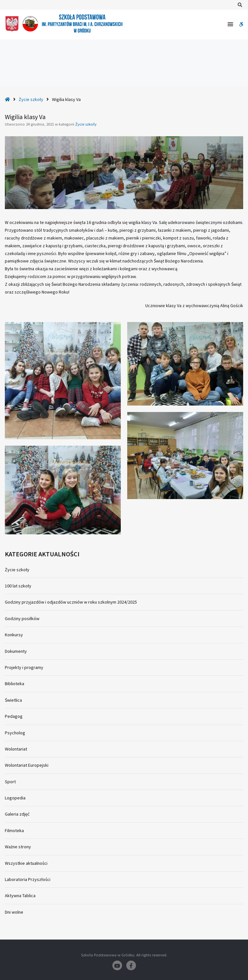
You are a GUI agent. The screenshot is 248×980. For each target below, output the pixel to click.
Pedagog (14, 716)
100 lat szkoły (18, 586)
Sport (10, 782)
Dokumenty (16, 651)
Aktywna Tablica (20, 896)
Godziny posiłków (22, 618)
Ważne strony (18, 847)
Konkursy (14, 635)
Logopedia (15, 798)
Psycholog (15, 733)
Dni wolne (14, 912)
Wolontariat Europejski (27, 765)
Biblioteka (15, 684)
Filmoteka (14, 830)
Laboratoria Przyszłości (28, 879)
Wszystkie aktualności (26, 863)
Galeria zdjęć (17, 814)
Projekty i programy (24, 667)
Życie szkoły (31, 99)
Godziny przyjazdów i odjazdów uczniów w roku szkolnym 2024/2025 (71, 602)
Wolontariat (16, 749)
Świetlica (13, 700)
